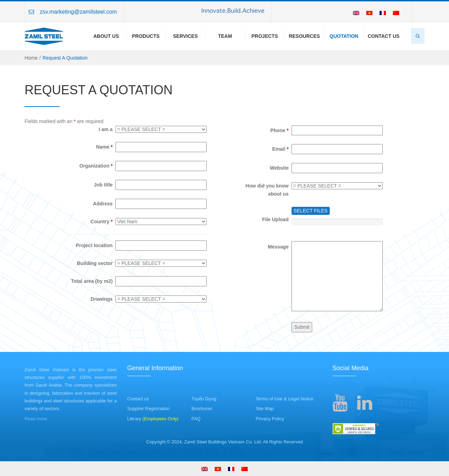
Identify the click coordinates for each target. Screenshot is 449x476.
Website (279, 168)
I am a (106, 129)
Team (225, 36)
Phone (280, 130)
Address (103, 204)
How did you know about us (267, 190)
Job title (103, 185)
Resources (304, 36)
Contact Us (384, 36)
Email (280, 149)
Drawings (102, 299)
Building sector (95, 263)
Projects (265, 36)
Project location (94, 245)
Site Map (265, 409)
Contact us (138, 399)
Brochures (202, 409)
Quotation (344, 36)
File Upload (275, 219)
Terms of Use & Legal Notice (285, 399)
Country (102, 222)
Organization (96, 166)
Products (146, 36)
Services (185, 36)
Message (278, 247)
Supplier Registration (149, 409)
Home (31, 58)
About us (106, 36)
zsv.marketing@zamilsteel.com (78, 12)
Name (104, 147)
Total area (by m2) (92, 281)
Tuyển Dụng (204, 399)
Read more (36, 419)
